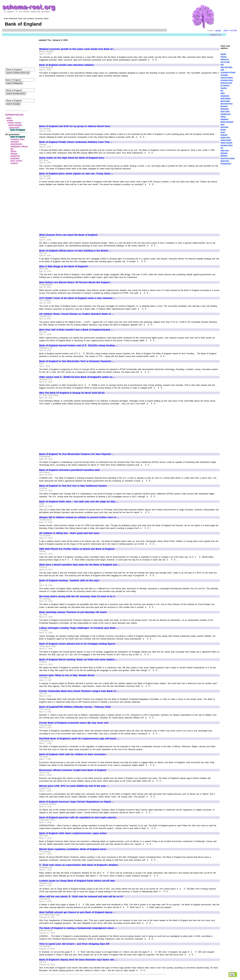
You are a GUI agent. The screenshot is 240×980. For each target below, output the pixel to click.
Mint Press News (227, 104)
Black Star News (226, 67)
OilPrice (223, 117)
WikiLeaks (224, 153)
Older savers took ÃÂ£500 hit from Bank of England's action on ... (77, 377)
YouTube (233, 30)
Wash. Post (225, 151)
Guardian (224, 88)
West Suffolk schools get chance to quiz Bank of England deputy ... (77, 912)
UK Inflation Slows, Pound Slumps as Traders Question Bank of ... (76, 314)
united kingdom (15, 125)
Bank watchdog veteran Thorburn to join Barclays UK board (73, 612)
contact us (215, 35)
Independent (225, 96)
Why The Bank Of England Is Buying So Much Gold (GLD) (72, 393)
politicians (15, 158)
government (14, 128)
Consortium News (227, 80)
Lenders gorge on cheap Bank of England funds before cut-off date (77, 881)
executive (15, 142)
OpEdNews (224, 119)
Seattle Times (225, 138)
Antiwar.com (225, 60)
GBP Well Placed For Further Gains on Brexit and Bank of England (77, 549)
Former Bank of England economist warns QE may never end (74, 723)
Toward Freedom (226, 143)
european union (18, 139)
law (12, 149)
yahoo (226, 30)
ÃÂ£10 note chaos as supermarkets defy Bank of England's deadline (79, 865)
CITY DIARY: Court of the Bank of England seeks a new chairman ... (77, 298)
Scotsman (224, 135)
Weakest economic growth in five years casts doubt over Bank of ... (77, 49)
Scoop (223, 132)
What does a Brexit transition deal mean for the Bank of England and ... (80, 565)
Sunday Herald (226, 140)
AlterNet (223, 54)
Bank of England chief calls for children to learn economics (73, 754)
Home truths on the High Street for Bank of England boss (72, 158)
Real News (224, 127)
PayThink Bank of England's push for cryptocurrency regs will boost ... (79, 739)
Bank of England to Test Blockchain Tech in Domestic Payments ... (77, 361)
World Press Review (228, 158)
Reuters (223, 130)
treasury (14, 163)
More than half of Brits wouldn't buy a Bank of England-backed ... (76, 330)
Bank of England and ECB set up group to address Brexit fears (75, 126)
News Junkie (225, 112)
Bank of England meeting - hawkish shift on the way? (69, 580)
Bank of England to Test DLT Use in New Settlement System (73, 486)
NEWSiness (225, 109)
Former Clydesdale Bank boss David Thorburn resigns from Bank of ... (79, 691)
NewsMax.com (226, 114)
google (218, 30)
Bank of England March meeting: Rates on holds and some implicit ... (78, 660)
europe (10, 120)
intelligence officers (19, 146)
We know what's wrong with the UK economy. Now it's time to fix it (77, 596)
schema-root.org (14, 114)
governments (16, 144)
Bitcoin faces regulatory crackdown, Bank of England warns (73, 849)
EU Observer (225, 86)
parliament (15, 156)
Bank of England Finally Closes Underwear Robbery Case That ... (76, 142)
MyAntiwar (224, 106)
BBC (222, 65)
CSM (222, 70)
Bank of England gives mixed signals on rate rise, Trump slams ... (76, 174)
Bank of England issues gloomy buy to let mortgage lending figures (77, 644)
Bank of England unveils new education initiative (67, 65)
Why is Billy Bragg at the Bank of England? (64, 266)
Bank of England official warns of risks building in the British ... (75, 251)
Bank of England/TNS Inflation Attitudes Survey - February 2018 (75, 707)
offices (14, 151)
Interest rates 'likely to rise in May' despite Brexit (67, 675)
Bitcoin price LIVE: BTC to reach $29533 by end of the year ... (74, 786)
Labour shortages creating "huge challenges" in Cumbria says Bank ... (79, 628)
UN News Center (227, 145)
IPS (222, 91)
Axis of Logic (225, 62)
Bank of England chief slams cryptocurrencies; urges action (73, 833)
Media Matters (226, 99)
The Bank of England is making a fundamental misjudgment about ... (78, 928)
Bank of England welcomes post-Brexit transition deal (69, 470)
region (9, 118)
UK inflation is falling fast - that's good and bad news (69, 533)
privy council (16, 161)
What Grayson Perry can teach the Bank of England (68, 235)
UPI (222, 148)
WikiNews (224, 156)
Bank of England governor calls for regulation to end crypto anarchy (78, 817)
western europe (14, 123)
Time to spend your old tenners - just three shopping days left (74, 944)
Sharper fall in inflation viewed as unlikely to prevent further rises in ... (79, 517)
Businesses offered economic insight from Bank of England (73, 770)
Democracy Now (226, 83)
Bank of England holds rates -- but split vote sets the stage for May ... (79, 502)
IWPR (223, 93)
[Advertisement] (65, 100)
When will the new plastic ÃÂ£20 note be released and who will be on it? (81, 897)
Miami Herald (225, 101)
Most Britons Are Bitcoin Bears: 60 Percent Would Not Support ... (76, 282)
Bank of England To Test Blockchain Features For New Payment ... (76, 454)
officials (14, 154)
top (232, 975)
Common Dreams (227, 78)
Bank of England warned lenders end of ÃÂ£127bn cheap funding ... (78, 345)
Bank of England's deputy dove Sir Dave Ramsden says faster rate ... (78, 960)
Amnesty (224, 57)
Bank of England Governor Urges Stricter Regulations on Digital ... (76, 802)
